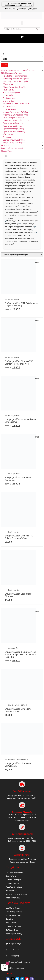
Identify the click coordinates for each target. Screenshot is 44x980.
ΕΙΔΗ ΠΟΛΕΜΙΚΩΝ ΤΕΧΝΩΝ (18, 705)
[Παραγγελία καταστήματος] (22, 255)
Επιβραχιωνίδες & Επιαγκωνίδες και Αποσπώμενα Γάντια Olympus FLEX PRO (20, 654)
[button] (22, 23)
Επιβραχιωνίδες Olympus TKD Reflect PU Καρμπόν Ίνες (19, 537)
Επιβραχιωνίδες (14, 299)
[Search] (37, 30)
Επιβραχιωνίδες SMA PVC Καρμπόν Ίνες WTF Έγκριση (22, 304)
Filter (5, 65)
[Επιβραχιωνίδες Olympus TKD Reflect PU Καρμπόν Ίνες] (19, 526)
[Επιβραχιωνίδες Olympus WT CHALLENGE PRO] (22, 699)
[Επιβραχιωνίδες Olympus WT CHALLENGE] (22, 754)
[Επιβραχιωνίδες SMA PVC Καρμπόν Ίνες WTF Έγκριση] (19, 294)
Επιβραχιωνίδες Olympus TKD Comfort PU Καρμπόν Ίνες (19, 363)
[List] (6, 156)
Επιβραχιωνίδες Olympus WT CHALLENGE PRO (19, 710)
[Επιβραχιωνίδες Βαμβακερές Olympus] (19, 584)
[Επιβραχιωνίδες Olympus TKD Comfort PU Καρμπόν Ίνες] (19, 352)
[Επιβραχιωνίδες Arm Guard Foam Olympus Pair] (19, 410)
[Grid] (2, 156)
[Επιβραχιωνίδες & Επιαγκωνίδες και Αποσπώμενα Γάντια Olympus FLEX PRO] (19, 642)
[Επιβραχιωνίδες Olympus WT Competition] (19, 468)
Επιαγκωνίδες (14, 648)
